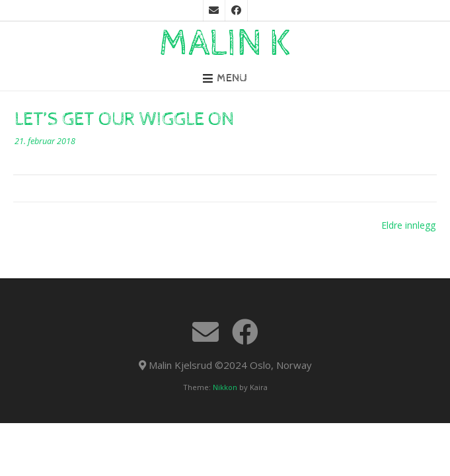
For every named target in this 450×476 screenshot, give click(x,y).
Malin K (225, 44)
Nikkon (225, 387)
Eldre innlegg (408, 225)
